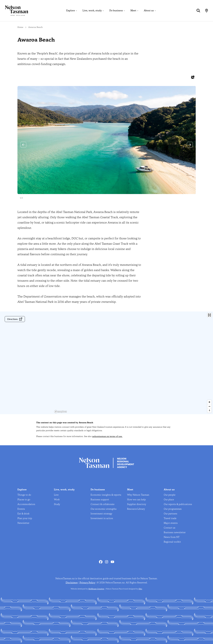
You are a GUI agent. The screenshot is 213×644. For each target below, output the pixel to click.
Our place (169, 500)
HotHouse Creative (96, 589)
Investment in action (102, 518)
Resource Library (136, 509)
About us (149, 10)
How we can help (136, 500)
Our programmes (173, 509)
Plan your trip (25, 518)
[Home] (14, 11)
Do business (116, 10)
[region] (133, 363)
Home (20, 27)
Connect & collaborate (102, 504)
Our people (170, 495)
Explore (71, 10)
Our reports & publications (178, 504)
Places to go (24, 500)
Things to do (24, 495)
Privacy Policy (87, 583)
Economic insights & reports (106, 495)
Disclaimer (72, 583)
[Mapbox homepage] (61, 412)
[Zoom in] (209, 402)
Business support (100, 500)
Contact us (170, 528)
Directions (15, 319)
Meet (133, 10)
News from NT (172, 537)
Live (56, 495)
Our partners (170, 514)
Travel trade (170, 518)
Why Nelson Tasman (138, 495)
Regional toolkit (172, 542)
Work (57, 500)
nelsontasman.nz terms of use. (107, 436)
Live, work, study (92, 10)
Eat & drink (23, 514)
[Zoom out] (209, 406)
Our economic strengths (104, 509)
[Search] (198, 11)
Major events (171, 523)
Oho (140, 589)
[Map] (207, 11)
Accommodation (26, 504)
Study (57, 504)
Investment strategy (101, 514)
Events (21, 509)
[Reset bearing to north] (209, 411)
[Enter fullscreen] (209, 315)
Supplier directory (137, 504)
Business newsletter (175, 532)
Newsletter (23, 523)
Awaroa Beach (35, 27)
